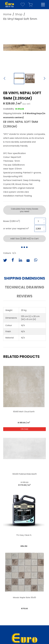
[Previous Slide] (4, 79)
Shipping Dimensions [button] (25, 278)
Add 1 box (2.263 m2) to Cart (24, 239)
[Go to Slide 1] (19, 79)
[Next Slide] (45, 79)
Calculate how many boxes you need (25, 210)
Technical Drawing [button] (24, 287)
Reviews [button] (25, 296)
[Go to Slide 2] (30, 79)
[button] (24, 48)
